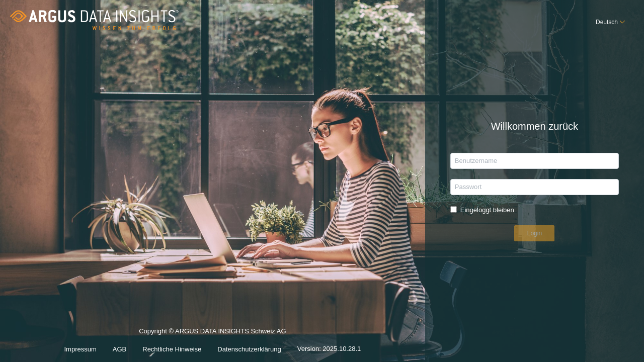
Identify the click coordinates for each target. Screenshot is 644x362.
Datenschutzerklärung (249, 349)
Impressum (80, 349)
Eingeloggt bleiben (487, 210)
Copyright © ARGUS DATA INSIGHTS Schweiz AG (212, 331)
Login (535, 233)
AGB (119, 349)
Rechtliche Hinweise (172, 349)
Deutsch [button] (607, 22)
